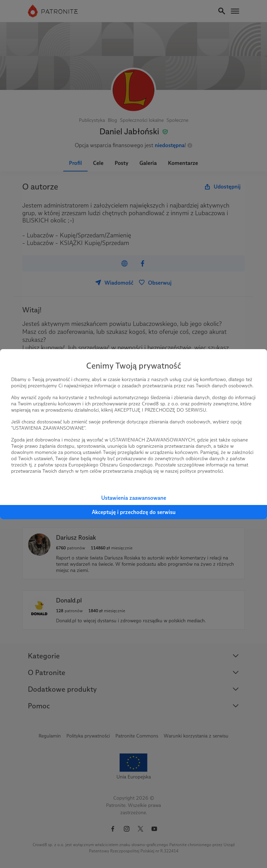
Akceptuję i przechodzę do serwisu (134, 512)
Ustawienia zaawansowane (134, 498)
